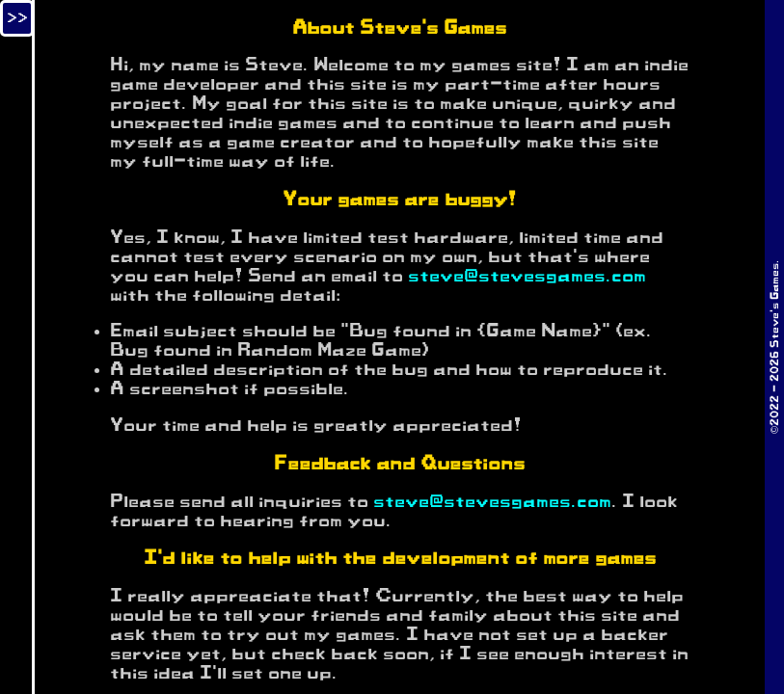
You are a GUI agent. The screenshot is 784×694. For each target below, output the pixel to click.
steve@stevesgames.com (527, 277)
